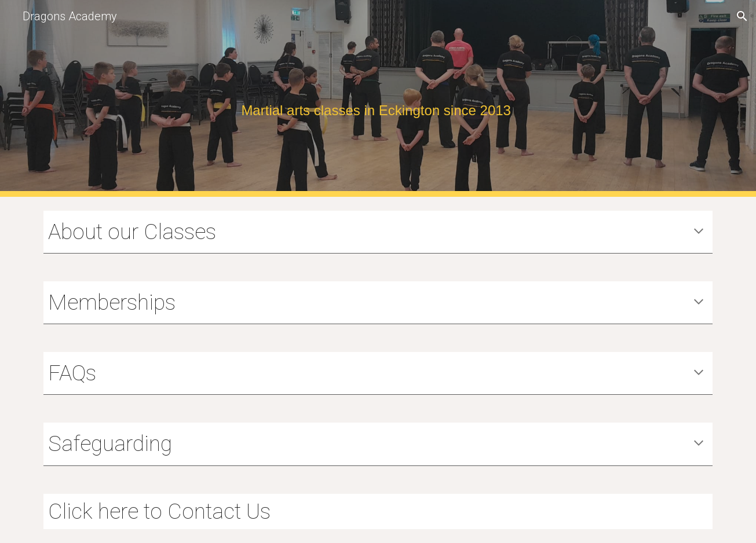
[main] (378, 99)
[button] (742, 16)
